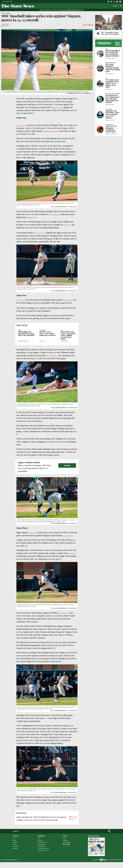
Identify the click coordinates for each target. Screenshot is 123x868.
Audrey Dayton (110, 120)
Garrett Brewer (41, 233)
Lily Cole (42, 344)
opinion (15, 850)
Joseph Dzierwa (23, 125)
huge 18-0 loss (59, 107)
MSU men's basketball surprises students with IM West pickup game (113, 68)
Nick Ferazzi (34, 535)
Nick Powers (22, 300)
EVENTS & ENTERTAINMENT (113, 94)
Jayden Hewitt (5, 24)
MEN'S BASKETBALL (111, 63)
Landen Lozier (35, 217)
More (108, 6)
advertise (40, 846)
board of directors (42, 848)
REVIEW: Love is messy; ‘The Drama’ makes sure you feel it (47, 336)
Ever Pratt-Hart (110, 58)
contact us (66, 846)
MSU (62, 333)
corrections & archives (43, 854)
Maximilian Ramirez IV (58, 131)
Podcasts (87, 6)
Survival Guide (64, 6)
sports (14, 846)
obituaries (15, 854)
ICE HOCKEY (109, 109)
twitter (71, 826)
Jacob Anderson (54, 358)
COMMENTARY (43, 333)
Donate (116, 6)
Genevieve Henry (23, 344)
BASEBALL (8, 13)
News (39, 6)
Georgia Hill (109, 89)
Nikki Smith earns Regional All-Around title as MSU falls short (26, 336)
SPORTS (3, 13)
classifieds (15, 852)
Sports (53, 6)
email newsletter (67, 848)
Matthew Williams (77, 93)
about (39, 844)
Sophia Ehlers (110, 105)
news (14, 844)
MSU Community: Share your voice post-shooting (110, 33)
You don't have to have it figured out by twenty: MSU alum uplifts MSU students (112, 99)
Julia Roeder (64, 344)
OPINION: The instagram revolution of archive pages (111, 129)
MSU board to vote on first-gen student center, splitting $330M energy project (68, 338)
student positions (42, 856)
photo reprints (41, 850)
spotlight (15, 848)
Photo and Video (98, 6)
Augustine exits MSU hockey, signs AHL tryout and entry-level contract (112, 114)
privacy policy (41, 852)
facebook (72, 823)
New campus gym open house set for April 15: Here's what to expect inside (112, 83)
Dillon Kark (68, 225)
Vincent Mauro (65, 619)
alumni (65, 844)
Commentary (75, 6)
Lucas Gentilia (110, 74)
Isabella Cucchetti (111, 134)
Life (46, 6)
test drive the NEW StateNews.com (70, 10)
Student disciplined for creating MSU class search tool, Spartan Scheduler (113, 53)
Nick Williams (56, 214)
